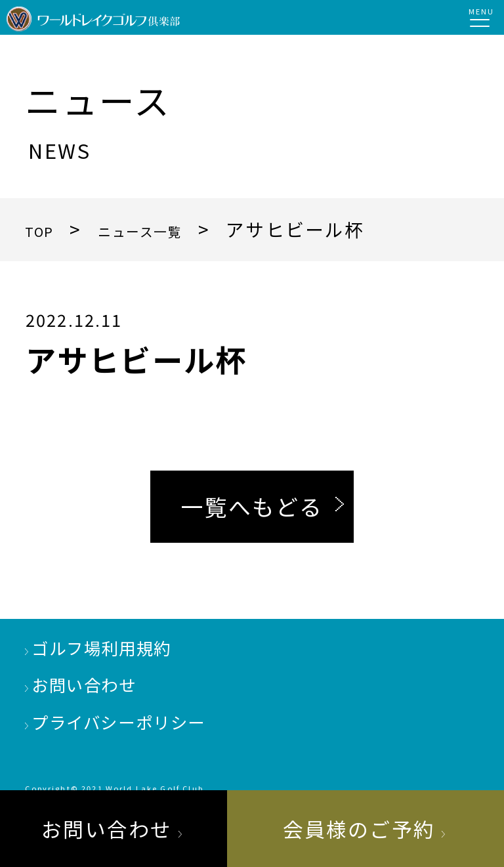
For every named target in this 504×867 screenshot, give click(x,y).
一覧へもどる (252, 506)
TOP (45, 229)
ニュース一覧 (169, 229)
